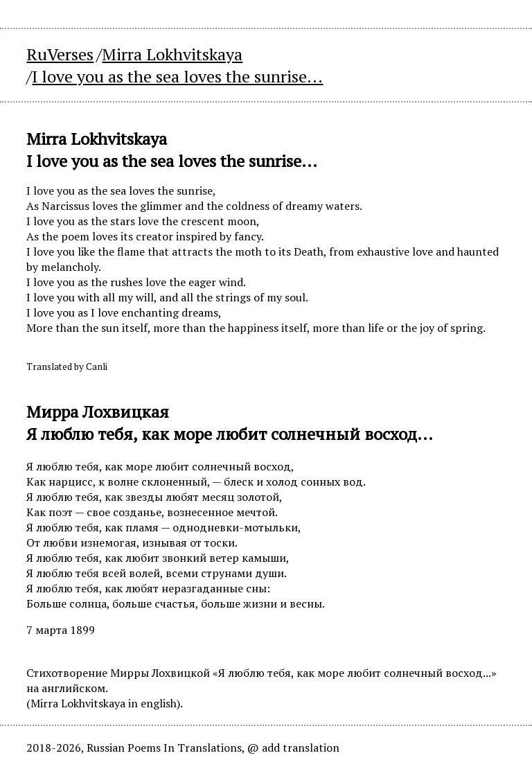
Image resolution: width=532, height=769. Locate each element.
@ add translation (293, 748)
